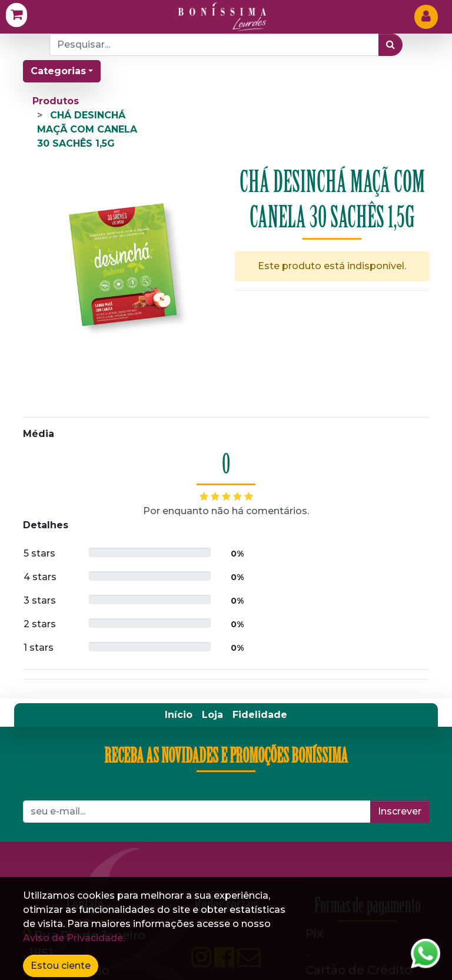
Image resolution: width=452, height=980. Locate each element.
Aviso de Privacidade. (74, 938)
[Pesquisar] (390, 45)
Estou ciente (61, 966)
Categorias (58, 71)
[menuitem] (179, 467)
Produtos (56, 101)
